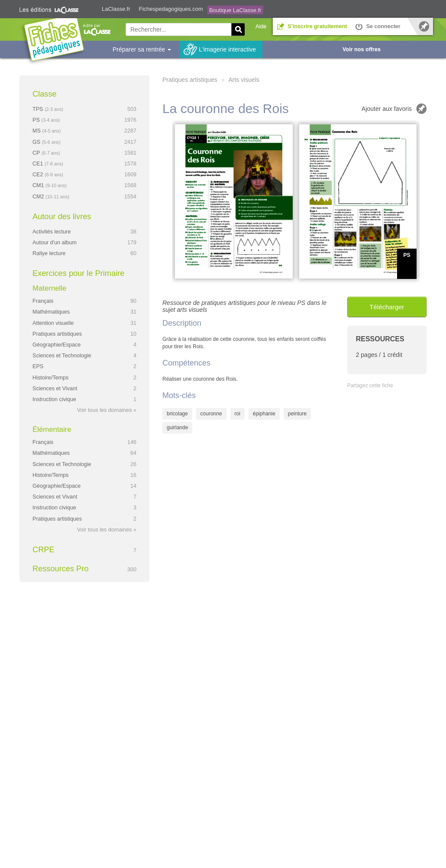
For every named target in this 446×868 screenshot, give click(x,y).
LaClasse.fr (116, 9)
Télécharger (387, 307)
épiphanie (264, 414)
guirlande (177, 428)
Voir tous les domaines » (107, 410)
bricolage (177, 414)
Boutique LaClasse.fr (235, 10)
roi (238, 414)
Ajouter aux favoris (387, 109)
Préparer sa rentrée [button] (142, 49)
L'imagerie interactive (227, 49)
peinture (297, 414)
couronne (211, 414)
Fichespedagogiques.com (171, 9)
